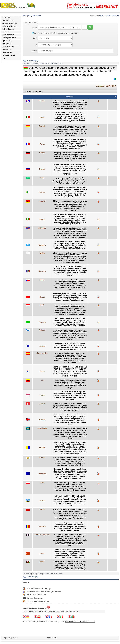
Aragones (42, 201)
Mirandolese (42, 428)
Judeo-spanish (42, 353)
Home (25, 16)
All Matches (49, 33)
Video (61, 63)
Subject (34, 51)
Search (35, 27)
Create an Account (112, 16)
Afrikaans (42, 192)
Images (42, 63)
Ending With (73, 33)
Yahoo (47, 63)
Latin (42, 380)
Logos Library (28, 63)
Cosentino (42, 271)
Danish (42, 297)
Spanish (42, 126)
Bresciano (42, 245)
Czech (42, 280)
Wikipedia (54, 63)
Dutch (42, 305)
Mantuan (42, 420)
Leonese (42, 403)
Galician (42, 330)
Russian (42, 169)
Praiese (42, 501)
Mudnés (42, 448)
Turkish (42, 554)
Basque (42, 219)
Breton (42, 253)
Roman (42, 510)
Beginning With (61, 33)
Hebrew (42, 346)
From (35, 38)
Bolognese (42, 228)
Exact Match (38, 33)
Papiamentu (42, 474)
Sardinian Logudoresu (42, 535)
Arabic (42, 178)
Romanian (42, 527)
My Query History (34, 16)
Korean (42, 371)
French (42, 144)
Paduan (42, 458)
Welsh (42, 561)
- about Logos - (52, 638)
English (42, 101)
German (42, 153)
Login (101, 16)
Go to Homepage (33, 61)
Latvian (42, 396)
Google (36, 63)
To (36, 45)
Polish (42, 483)
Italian (42, 117)
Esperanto (42, 322)
